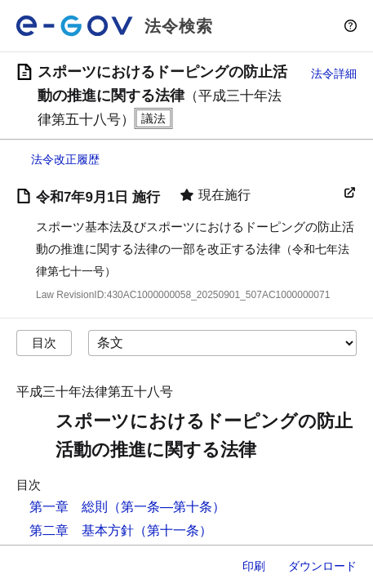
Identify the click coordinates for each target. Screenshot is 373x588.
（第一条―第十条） (167, 507)
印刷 (254, 566)
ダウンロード (322, 566)
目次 (44, 343)
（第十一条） (173, 530)
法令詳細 (334, 73)
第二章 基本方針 (82, 530)
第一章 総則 (69, 507)
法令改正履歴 (65, 159)
